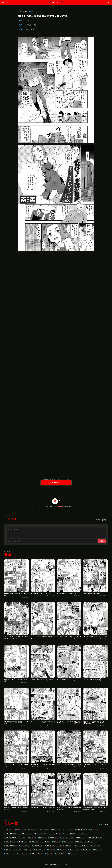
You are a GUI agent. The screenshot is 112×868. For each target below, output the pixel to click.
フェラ (69, 829)
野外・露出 (11, 845)
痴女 (28, 849)
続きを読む (56, 482)
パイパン (23, 853)
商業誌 (31, 12)
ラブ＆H (83, 833)
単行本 (44, 829)
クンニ (96, 845)
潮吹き (34, 841)
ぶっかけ (25, 845)
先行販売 (61, 853)
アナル (46, 841)
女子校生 (81, 829)
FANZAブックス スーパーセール (59, 845)
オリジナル (70, 833)
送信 (102, 541)
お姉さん (10, 853)
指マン (98, 849)
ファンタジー (68, 837)
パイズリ (68, 841)
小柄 (49, 853)
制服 (42, 837)
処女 (32, 837)
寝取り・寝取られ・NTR (16, 837)
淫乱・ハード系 (96, 837)
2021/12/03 (30, 29)
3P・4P (53, 837)
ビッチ (73, 853)
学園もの (10, 841)
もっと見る (104, 824)
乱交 (51, 849)
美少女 (94, 829)
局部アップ (37, 853)
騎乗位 (81, 837)
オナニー (74, 849)
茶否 (28, 21)
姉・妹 (23, 841)
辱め (80, 841)
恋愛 (90, 841)
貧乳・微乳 (41, 833)
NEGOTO (56, 3)
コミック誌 (55, 833)
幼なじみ (40, 849)
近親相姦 (38, 845)
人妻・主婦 (11, 833)
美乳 (57, 841)
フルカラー (26, 833)
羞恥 (9, 849)
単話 (35, 25)
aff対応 (29, 25)
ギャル (62, 849)
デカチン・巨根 (82, 845)
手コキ (87, 849)
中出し (56, 829)
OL (19, 849)
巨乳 (33, 829)
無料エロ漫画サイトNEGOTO (58, 865)
